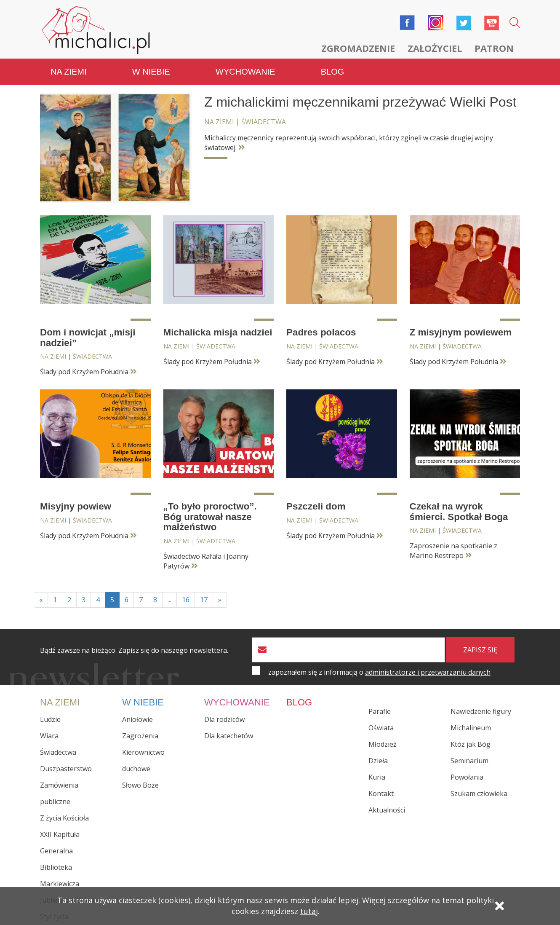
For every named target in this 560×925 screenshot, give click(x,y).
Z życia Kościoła (64, 818)
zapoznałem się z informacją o (379, 672)
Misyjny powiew (76, 506)
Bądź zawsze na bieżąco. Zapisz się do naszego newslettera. (134, 650)
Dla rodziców (224, 719)
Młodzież (383, 744)
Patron (494, 48)
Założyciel (435, 48)
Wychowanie (245, 72)
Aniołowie (137, 719)
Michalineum (471, 728)
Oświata (381, 728)
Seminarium (469, 761)
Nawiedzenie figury (481, 711)
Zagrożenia (140, 736)
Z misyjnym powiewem (461, 332)
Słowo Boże (140, 785)
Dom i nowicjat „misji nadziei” (88, 338)
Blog (333, 72)
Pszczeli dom (316, 506)
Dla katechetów (229, 736)
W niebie (151, 72)
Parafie (380, 711)
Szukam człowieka (479, 794)
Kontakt (381, 794)
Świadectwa (264, 122)
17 (204, 600)
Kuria (377, 777)
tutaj (309, 911)
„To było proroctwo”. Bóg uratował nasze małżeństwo (210, 517)
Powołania (467, 777)
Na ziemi (69, 72)
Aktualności (387, 810)
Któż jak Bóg (471, 744)
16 (186, 600)
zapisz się (480, 650)
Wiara (49, 736)
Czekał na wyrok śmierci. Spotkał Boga (459, 512)
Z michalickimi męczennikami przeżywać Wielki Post (360, 102)
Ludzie (50, 719)
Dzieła (378, 761)
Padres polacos (321, 332)
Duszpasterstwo (66, 769)
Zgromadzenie (358, 48)
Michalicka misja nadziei (218, 332)
